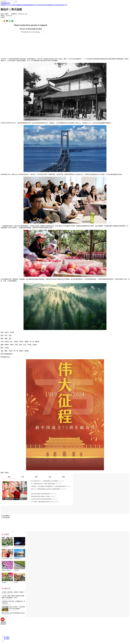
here (39, 32)
